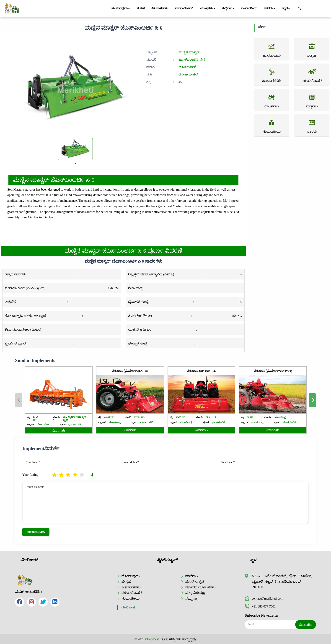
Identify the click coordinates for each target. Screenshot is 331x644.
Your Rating (30, 475)
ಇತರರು (270, 9)
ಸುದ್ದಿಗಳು (228, 9)
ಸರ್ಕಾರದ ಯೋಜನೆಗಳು (200, 587)
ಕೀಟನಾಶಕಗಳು (160, 8)
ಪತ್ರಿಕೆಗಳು (191, 576)
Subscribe (306, 624)
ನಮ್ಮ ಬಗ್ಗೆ (192, 598)
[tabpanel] (75, 149)
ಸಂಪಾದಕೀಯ (249, 8)
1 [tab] (75, 163)
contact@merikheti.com (264, 598)
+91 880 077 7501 (260, 606)
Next (313, 400)
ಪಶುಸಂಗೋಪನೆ (184, 8)
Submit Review (36, 532)
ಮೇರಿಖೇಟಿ (128, 607)
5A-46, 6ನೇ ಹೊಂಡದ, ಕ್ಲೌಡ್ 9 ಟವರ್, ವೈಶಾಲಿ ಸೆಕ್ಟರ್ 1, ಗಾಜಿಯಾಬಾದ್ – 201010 (282, 581)
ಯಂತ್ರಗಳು (208, 9)
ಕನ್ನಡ (286, 9)
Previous (18, 400)
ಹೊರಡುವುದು (121, 9)
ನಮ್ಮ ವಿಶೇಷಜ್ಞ (195, 593)
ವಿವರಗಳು (59, 431)
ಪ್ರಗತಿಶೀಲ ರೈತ (195, 582)
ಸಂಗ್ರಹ (141, 8)
